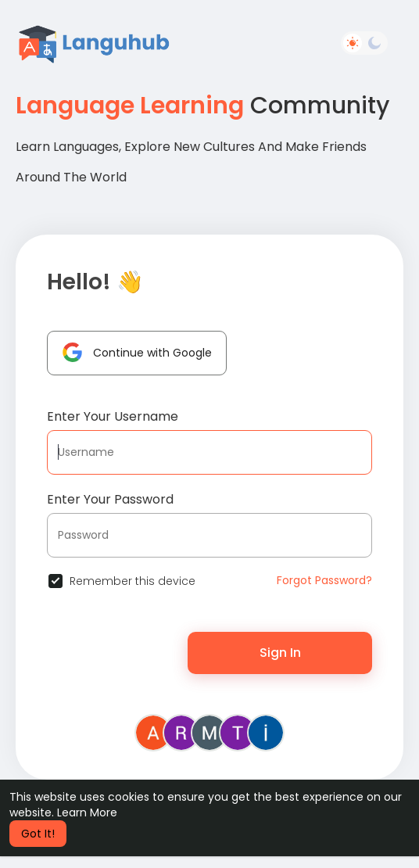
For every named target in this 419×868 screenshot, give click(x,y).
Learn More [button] (87, 812)
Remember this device (133, 581)
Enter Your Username (113, 416)
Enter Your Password (110, 499)
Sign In (280, 653)
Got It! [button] (38, 834)
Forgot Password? (324, 580)
